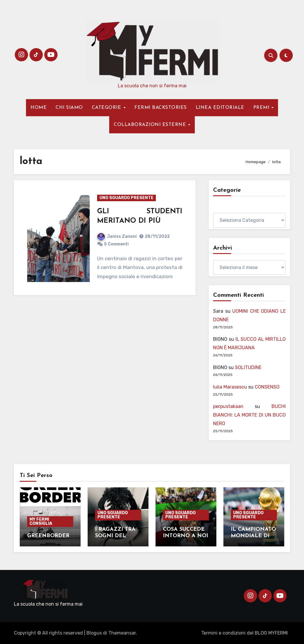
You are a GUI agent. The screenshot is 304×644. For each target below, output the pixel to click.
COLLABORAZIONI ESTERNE (151, 125)
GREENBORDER (49, 536)
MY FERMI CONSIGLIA (41, 521)
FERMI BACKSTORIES (161, 108)
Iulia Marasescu (230, 387)
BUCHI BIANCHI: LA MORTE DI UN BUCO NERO (249, 415)
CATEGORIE (107, 108)
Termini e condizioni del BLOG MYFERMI (245, 633)
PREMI (262, 108)
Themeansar (122, 633)
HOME (39, 108)
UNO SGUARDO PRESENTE (126, 198)
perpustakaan (228, 406)
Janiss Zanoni (117, 236)
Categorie (224, 208)
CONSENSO (267, 387)
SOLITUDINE (248, 367)
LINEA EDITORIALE (220, 108)
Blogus (94, 633)
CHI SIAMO (69, 108)
